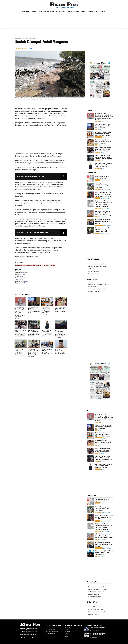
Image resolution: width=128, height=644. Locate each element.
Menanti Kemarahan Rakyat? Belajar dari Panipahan (60, 351)
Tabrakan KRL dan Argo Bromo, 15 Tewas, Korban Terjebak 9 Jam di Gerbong (34, 333)
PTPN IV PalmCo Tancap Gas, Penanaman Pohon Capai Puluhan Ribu (20, 352)
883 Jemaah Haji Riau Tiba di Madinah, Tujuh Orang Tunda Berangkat (104, 553)
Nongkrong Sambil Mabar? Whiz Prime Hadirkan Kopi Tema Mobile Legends (33, 353)
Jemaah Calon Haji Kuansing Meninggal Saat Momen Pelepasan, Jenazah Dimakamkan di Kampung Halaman (20, 313)
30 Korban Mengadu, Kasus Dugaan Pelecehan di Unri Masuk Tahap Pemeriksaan (104, 194)
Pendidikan (98, 168)
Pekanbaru (33, 38)
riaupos (23, 274)
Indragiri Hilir (99, 137)
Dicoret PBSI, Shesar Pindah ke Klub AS (97, 628)
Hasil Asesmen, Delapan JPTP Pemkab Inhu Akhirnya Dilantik (103, 221)
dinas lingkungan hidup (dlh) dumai (24, 265)
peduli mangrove (39, 265)
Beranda (18, 38)
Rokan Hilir (98, 190)
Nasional (97, 122)
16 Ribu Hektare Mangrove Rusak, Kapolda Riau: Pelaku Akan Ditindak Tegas (104, 213)
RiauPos (24, 283)
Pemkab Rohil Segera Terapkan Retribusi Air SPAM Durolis (102, 186)
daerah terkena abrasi (49, 265)
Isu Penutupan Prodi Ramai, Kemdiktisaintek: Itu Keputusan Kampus (47, 333)
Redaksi (30, 48)
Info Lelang (98, 208)
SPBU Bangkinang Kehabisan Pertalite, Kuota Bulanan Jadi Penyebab (60, 334)
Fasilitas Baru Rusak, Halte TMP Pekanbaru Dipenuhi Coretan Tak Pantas (103, 230)
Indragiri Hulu (99, 225)
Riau (96, 129)
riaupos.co (24, 278)
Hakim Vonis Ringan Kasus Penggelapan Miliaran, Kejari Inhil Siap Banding (46, 311)
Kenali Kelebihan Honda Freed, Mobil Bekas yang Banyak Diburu (98, 635)
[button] (106, 5)
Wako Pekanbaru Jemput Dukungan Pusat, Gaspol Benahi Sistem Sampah (20, 333)
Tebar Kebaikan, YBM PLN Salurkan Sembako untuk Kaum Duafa (47, 352)
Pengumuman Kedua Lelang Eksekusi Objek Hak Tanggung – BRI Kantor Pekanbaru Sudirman (103, 204)
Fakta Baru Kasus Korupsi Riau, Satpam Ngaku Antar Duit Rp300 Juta (34, 310)
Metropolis (25, 38)
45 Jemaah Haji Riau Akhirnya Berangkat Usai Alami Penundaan (61, 309)
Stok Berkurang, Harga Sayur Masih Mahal (102, 177)
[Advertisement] (41, 140)
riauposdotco (24, 281)
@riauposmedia (24, 273)
